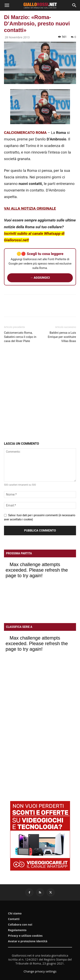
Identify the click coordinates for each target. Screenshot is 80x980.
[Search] (74, 5)
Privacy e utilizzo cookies (25, 936)
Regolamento (17, 930)
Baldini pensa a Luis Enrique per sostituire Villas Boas (62, 337)
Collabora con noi (20, 925)
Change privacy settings (40, 971)
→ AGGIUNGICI (40, 278)
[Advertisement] (40, 393)
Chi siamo (15, 913)
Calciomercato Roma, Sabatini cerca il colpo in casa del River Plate (20, 337)
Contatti (14, 919)
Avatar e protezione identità (28, 941)
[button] (7, 5)
